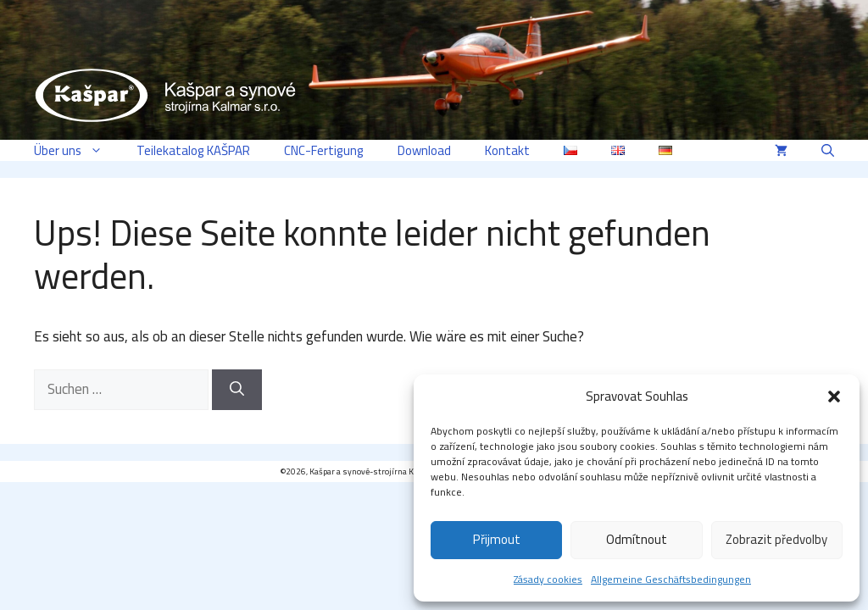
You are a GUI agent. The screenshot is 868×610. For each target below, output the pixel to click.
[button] (834, 396)
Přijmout (497, 539)
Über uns (77, 150)
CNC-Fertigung (324, 150)
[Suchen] (237, 390)
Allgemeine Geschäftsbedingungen (671, 579)
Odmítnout (637, 539)
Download (424, 150)
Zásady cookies (548, 579)
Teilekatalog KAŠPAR (193, 150)
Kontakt (507, 150)
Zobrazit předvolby (776, 539)
